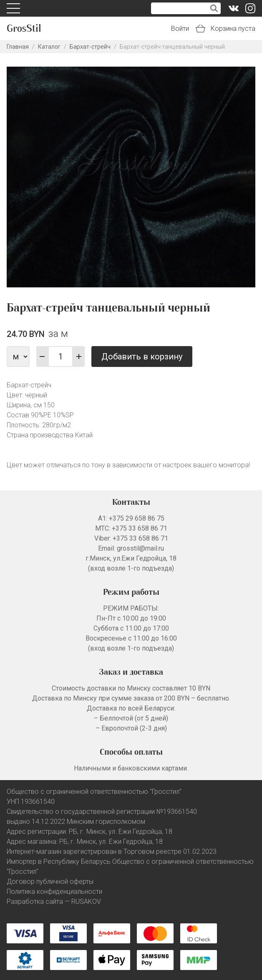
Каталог (49, 47)
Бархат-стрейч (90, 47)
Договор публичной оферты (50, 882)
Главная (18, 47)
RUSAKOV (86, 901)
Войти (180, 29)
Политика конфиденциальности (54, 891)
